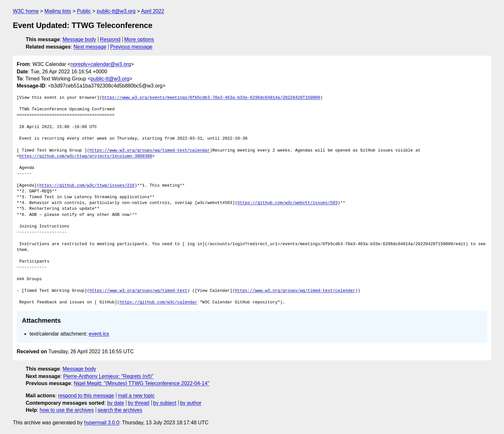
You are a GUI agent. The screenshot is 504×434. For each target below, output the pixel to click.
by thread (139, 403)
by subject (165, 403)
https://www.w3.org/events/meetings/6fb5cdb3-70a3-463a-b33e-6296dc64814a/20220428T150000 (211, 98)
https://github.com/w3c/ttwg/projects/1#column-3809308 (86, 156)
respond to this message (86, 396)
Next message (90, 47)
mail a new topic (136, 396)
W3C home (26, 11)
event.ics (99, 334)
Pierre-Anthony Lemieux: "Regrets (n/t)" (108, 376)
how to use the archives (67, 410)
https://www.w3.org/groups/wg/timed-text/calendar (149, 151)
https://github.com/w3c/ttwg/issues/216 (87, 186)
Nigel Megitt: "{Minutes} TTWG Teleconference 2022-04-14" (141, 383)
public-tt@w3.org (116, 11)
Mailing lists (58, 11)
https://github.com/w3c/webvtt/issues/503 (287, 203)
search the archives (120, 410)
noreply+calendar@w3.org (101, 64)
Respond (110, 39)
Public (84, 11)
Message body (79, 39)
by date (115, 403)
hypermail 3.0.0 (101, 423)
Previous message (131, 47)
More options (139, 39)
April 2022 (153, 11)
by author (191, 403)
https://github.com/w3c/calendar (158, 302)
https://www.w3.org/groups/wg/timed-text (138, 291)
